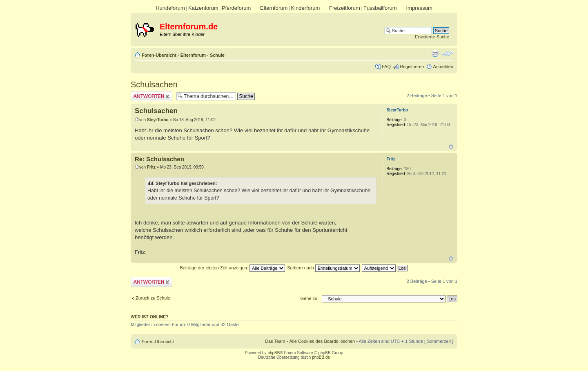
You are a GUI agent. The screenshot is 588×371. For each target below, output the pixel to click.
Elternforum (274, 8)
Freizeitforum (345, 8)
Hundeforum (170, 8)
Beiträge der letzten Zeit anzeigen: (232, 268)
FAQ (386, 67)
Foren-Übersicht (159, 55)
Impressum (419, 8)
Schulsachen (154, 84)
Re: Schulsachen (159, 159)
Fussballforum (380, 8)
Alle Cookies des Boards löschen (322, 341)
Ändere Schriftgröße (447, 53)
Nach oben (451, 147)
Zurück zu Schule (153, 298)
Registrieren (412, 67)
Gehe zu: (309, 298)
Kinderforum (305, 8)
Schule (217, 55)
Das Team (275, 341)
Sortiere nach (323, 268)
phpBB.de (321, 357)
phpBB (274, 353)
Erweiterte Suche (432, 37)
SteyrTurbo (158, 120)
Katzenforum (203, 8)
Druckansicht (435, 53)
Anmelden (443, 67)
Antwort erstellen (151, 96)
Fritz (151, 167)
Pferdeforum (236, 8)
